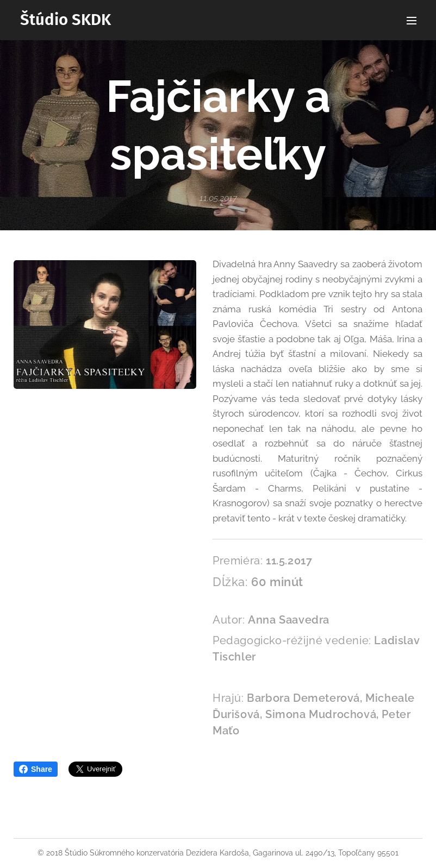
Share (36, 769)
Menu (412, 21)
